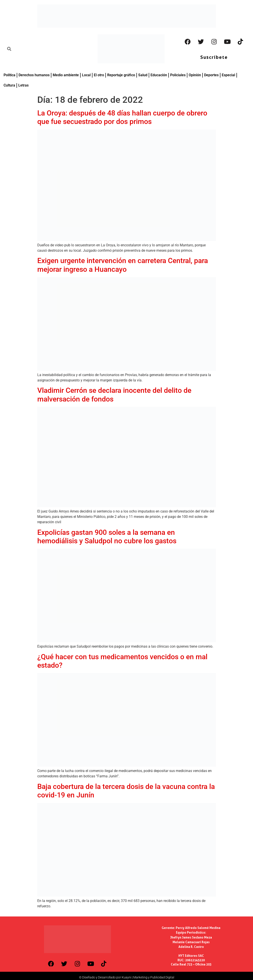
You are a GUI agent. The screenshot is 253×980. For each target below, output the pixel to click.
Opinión (195, 75)
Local (86, 75)
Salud (143, 75)
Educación (159, 75)
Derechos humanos (34, 75)
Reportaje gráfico (121, 75)
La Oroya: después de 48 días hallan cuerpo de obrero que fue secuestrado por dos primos (122, 117)
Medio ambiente (66, 75)
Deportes (211, 75)
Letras (23, 85)
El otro (99, 75)
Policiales (178, 75)
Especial (228, 75)
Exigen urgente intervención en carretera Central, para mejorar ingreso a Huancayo (123, 265)
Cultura (9, 85)
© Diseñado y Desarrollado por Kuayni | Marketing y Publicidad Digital (127, 977)
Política (9, 75)
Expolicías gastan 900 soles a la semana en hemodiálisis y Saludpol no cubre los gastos (107, 537)
